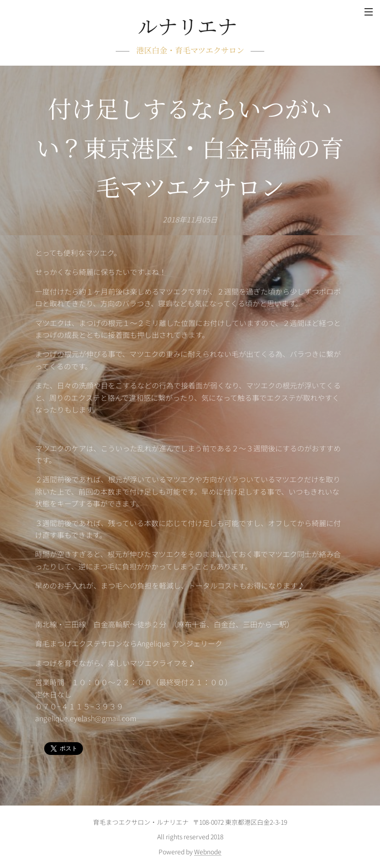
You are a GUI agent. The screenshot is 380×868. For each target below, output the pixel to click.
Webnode (208, 852)
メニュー (369, 12)
